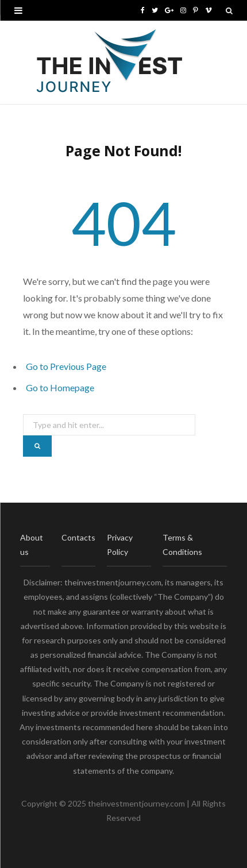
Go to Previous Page (66, 366)
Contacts (78, 537)
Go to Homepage (60, 387)
